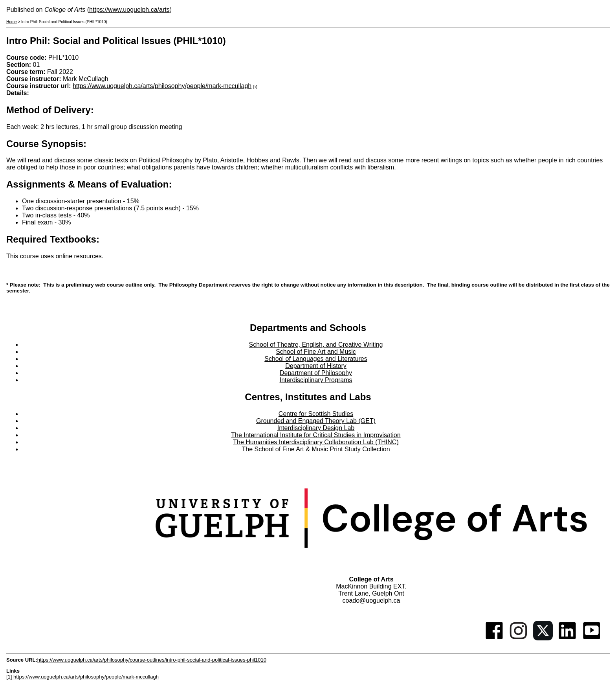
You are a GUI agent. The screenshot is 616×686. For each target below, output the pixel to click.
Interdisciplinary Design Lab (316, 428)
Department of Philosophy (316, 373)
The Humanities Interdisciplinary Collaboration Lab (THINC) (316, 442)
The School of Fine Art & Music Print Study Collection (316, 449)
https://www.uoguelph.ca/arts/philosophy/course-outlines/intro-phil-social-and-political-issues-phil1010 (152, 660)
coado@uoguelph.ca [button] (371, 600)
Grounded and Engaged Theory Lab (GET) (316, 421)
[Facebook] (494, 638)
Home (12, 22)
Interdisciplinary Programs (316, 380)
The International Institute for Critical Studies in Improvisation (316, 435)
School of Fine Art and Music (316, 352)
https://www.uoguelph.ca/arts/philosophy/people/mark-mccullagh (162, 86)
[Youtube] (592, 638)
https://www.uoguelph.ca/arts (129, 10)
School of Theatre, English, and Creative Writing (316, 345)
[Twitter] (543, 638)
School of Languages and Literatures (316, 359)
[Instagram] (519, 638)
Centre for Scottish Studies (316, 414)
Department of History (316, 366)
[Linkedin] (567, 638)
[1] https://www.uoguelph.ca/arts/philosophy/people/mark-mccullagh (82, 677)
